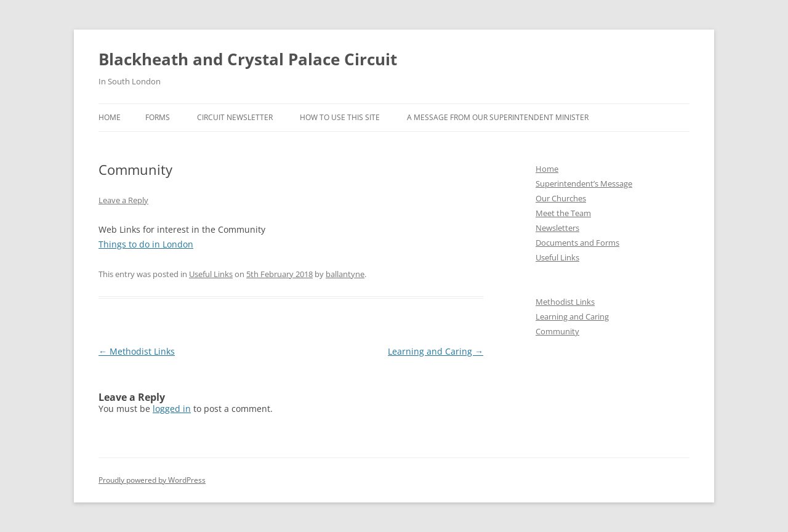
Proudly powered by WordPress (152, 480)
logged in (172, 409)
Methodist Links (137, 351)
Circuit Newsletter (235, 117)
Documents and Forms (577, 243)
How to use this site (340, 117)
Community (557, 331)
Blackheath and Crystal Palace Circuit (248, 59)
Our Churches (561, 198)
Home (110, 117)
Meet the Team (563, 213)
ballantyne (345, 274)
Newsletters (557, 228)
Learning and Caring (436, 351)
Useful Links (211, 274)
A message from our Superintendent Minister (498, 117)
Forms (158, 117)
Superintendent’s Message (584, 183)
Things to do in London (146, 244)
